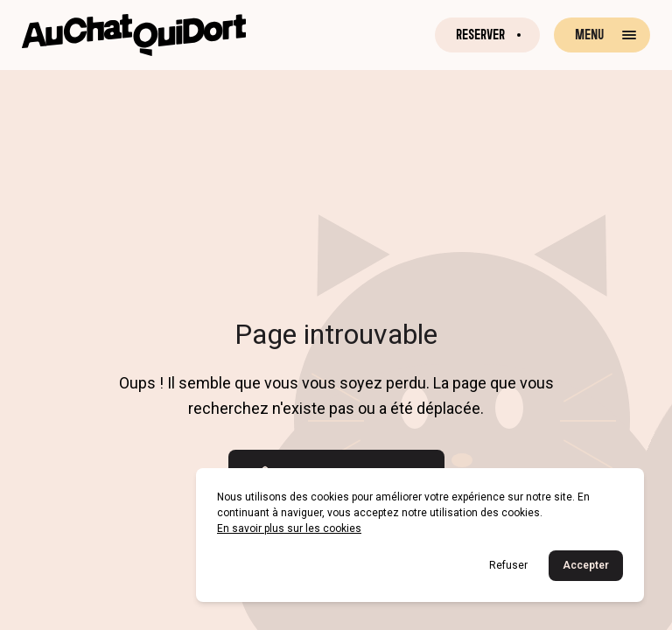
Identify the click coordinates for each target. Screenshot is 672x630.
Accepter (586, 565)
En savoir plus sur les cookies (289, 528)
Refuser (508, 565)
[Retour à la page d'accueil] (134, 35)
